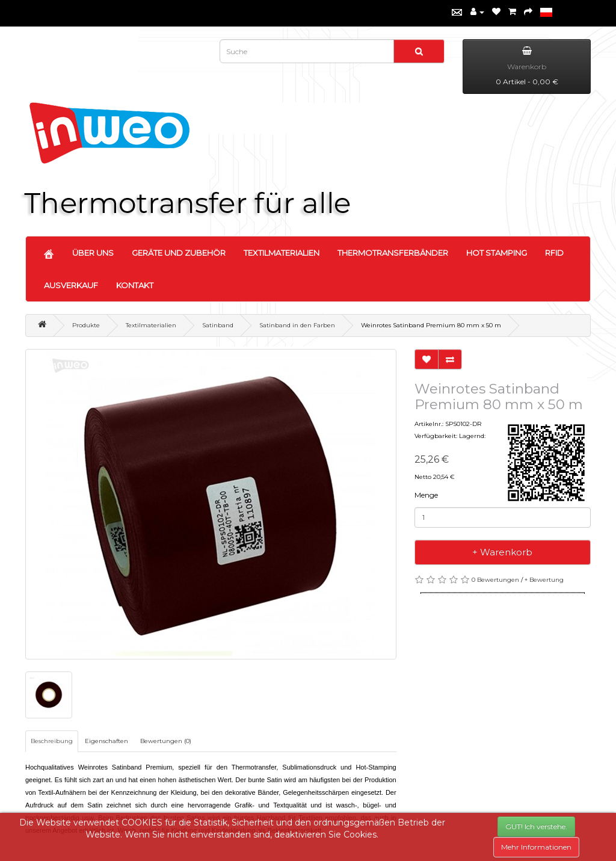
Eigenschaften (106, 741)
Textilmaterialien (151, 325)
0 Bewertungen (495, 580)
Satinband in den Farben (297, 325)
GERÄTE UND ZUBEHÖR (179, 253)
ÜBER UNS (93, 253)
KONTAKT (135, 285)
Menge (426, 495)
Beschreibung (52, 741)
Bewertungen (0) (166, 741)
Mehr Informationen (536, 847)
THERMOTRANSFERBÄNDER (393, 253)
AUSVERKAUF (71, 285)
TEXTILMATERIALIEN (282, 253)
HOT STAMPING (497, 253)
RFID (554, 253)
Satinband (218, 325)
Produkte (86, 325)
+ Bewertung (544, 580)
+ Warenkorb (502, 552)
